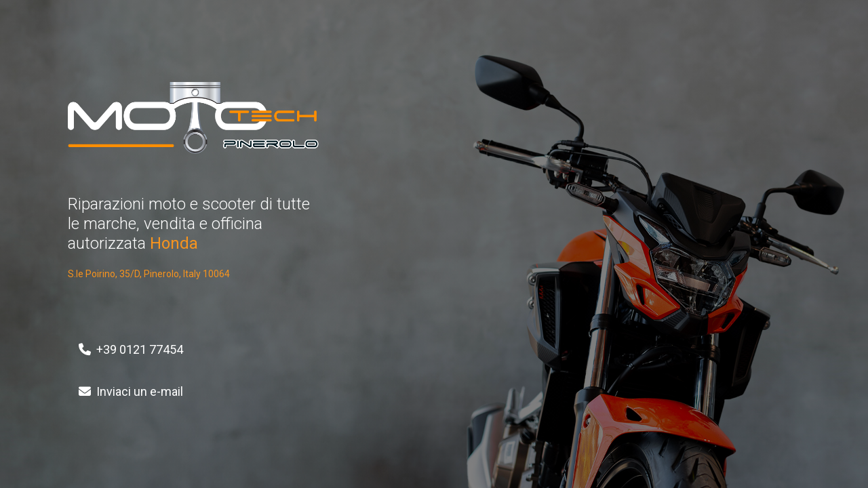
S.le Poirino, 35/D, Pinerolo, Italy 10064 (149, 274)
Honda (174, 243)
